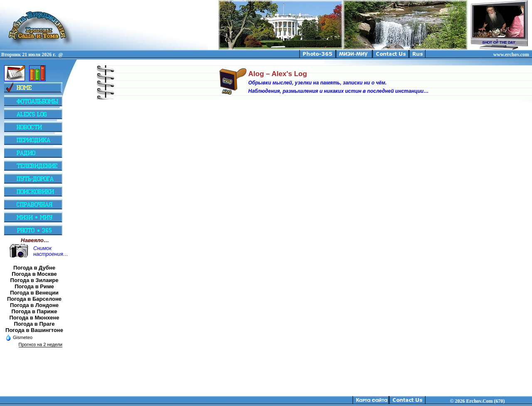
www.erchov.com (511, 54)
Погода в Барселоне (34, 299)
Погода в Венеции (34, 293)
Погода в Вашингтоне (34, 330)
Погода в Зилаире (34, 280)
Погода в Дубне (34, 268)
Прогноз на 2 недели (41, 344)
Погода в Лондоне (34, 305)
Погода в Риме (34, 286)
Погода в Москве (34, 274)
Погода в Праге (34, 324)
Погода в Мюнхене (34, 318)
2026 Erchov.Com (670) (480, 401)
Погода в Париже (34, 311)
